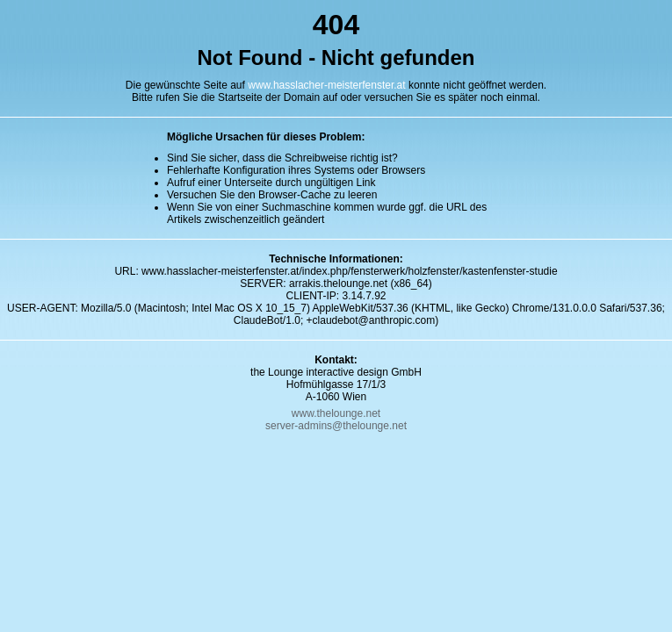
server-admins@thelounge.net (336, 426)
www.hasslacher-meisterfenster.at (326, 85)
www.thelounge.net (336, 413)
